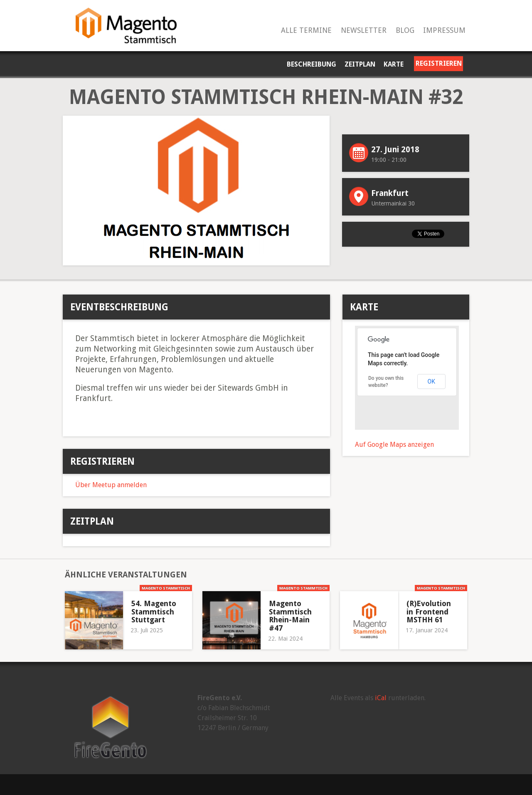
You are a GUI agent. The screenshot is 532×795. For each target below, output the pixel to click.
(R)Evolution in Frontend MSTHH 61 (429, 612)
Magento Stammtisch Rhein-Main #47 (290, 616)
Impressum (444, 31)
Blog (405, 31)
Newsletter (364, 31)
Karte (394, 64)
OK (431, 381)
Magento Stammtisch (166, 588)
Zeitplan (360, 64)
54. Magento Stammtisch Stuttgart (154, 612)
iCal (381, 698)
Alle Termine (306, 31)
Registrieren (439, 63)
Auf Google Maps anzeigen (394, 445)
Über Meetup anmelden (111, 485)
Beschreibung (312, 64)
